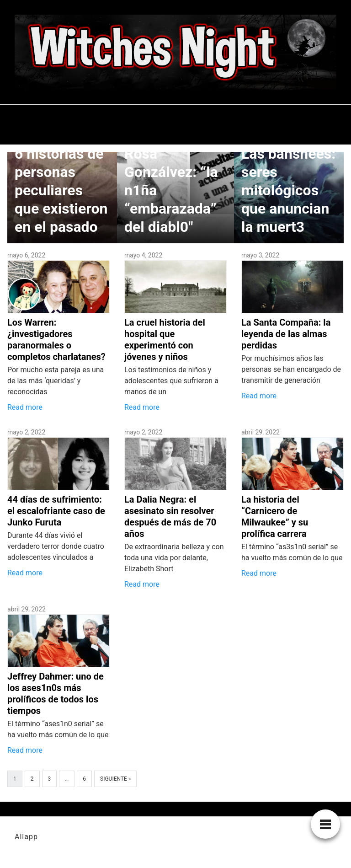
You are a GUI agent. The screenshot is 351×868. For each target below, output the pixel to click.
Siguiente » (115, 779)
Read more (25, 407)
